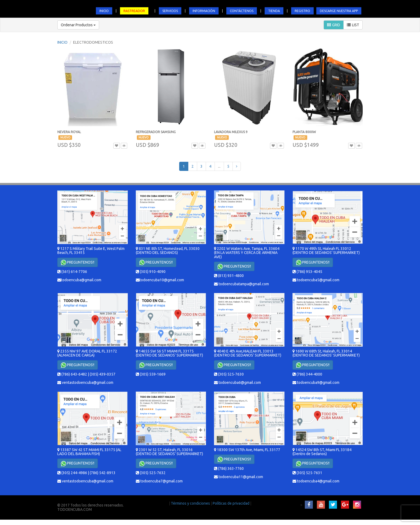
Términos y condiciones (191, 503)
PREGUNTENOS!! (78, 262)
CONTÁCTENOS (242, 11)
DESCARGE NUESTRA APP (339, 11)
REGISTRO (302, 11)
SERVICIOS (170, 11)
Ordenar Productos (78, 25)
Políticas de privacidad (231, 503)
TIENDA (274, 11)
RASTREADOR (134, 11)
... (219, 166)
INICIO (104, 11)
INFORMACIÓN (204, 11)
